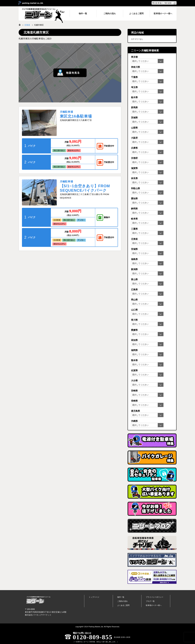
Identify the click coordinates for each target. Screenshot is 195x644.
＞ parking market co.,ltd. (31, 3)
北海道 (27, 25)
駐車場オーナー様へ (154, 605)
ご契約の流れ (123, 601)
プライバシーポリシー (155, 597)
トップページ (94, 597)
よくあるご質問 (123, 605)
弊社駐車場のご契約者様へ (163, 3)
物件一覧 (121, 597)
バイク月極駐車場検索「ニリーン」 (38, 600)
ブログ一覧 (150, 601)
